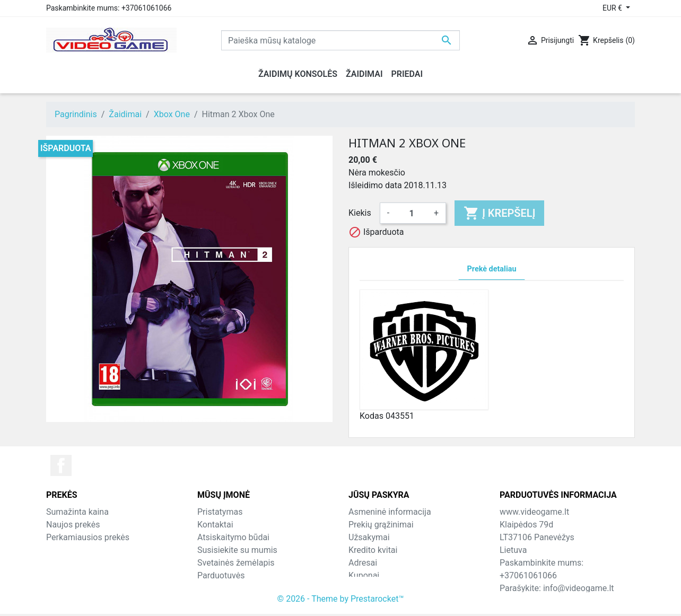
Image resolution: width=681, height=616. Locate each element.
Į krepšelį (499, 213)
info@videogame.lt (579, 588)
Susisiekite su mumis (237, 550)
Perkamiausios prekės (88, 537)
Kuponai (364, 575)
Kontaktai (215, 525)
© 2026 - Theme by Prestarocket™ (341, 601)
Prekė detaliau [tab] (492, 269)
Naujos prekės (73, 525)
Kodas (372, 416)
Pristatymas (220, 512)
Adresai (363, 563)
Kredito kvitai (373, 550)
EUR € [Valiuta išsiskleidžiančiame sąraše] (613, 8)
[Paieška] (340, 40)
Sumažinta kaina (77, 512)
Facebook (61, 465)
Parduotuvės (221, 575)
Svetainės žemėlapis (236, 563)
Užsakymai (369, 537)
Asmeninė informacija (390, 512)
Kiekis (360, 213)
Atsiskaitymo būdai (233, 537)
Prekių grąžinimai (381, 525)
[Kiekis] (412, 213)
